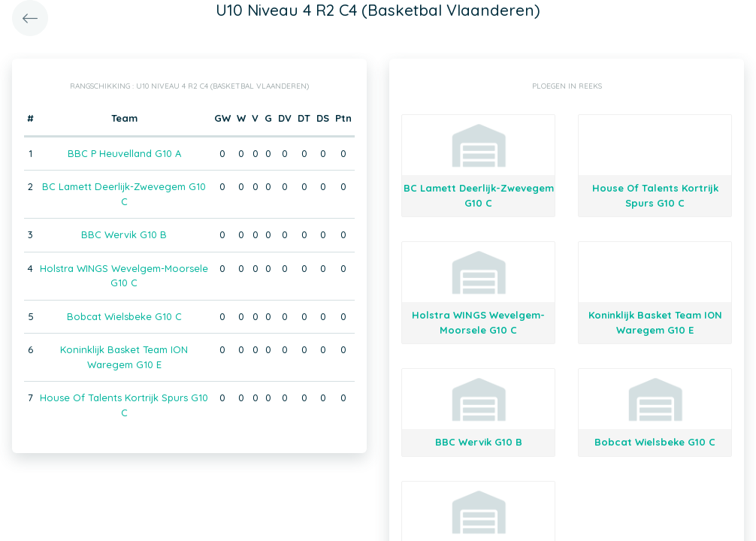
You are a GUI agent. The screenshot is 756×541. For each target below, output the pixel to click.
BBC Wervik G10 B (124, 234)
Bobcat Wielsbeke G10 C (124, 316)
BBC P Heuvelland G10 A (124, 153)
